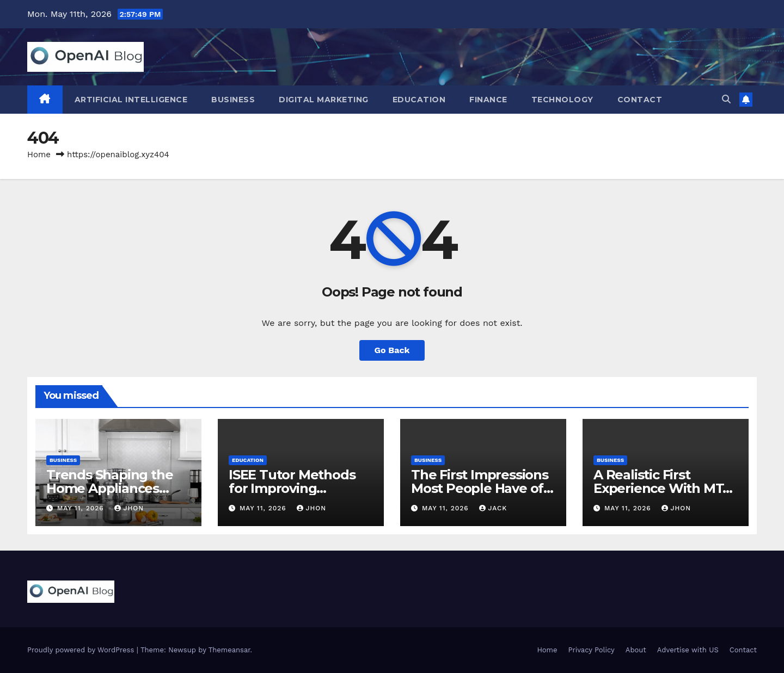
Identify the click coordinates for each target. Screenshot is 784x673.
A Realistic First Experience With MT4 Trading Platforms (662, 488)
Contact (640, 100)
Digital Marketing (324, 100)
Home (39, 155)
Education (419, 100)
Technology (562, 100)
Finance (488, 100)
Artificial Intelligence (131, 100)
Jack (493, 508)
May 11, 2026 (82, 508)
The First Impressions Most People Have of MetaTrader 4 (480, 488)
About (636, 650)
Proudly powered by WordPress (82, 650)
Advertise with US (688, 650)
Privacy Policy (592, 650)
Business (233, 100)
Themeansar (229, 650)
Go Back (392, 350)
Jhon (129, 508)
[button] (726, 99)
